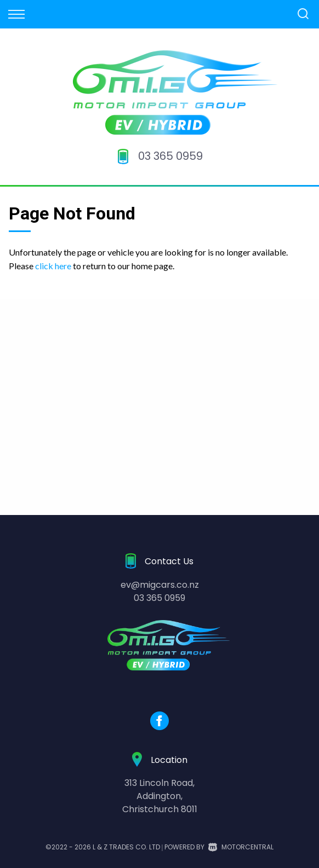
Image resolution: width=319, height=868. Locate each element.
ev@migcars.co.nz (160, 585)
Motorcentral (241, 847)
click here (53, 266)
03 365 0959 (170, 156)
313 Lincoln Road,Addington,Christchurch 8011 (160, 796)
